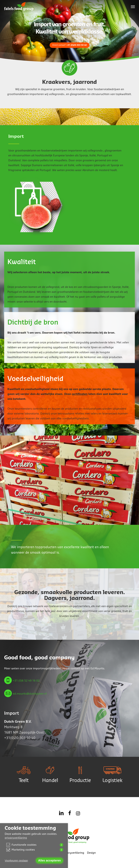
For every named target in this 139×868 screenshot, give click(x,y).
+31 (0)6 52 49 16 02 (26, 681)
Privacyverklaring (73, 853)
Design (91, 853)
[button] (133, 7)
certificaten (80, 394)
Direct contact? (69, 45)
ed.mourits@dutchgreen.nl (30, 694)
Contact (54, 853)
